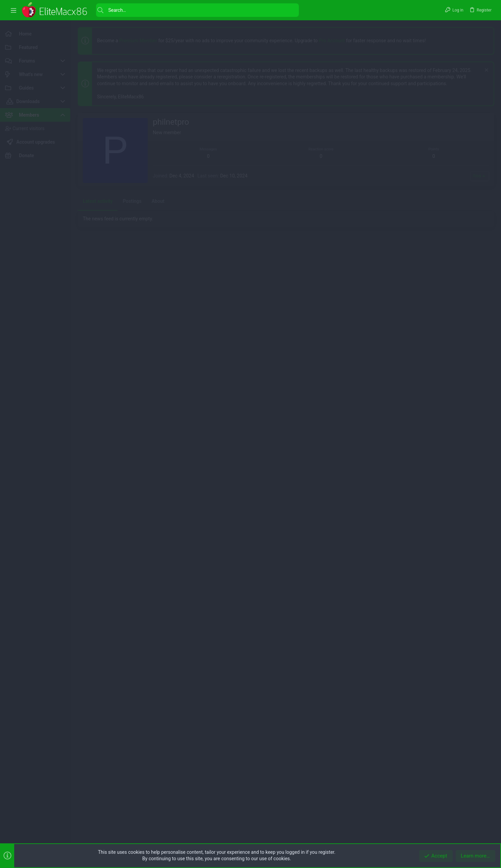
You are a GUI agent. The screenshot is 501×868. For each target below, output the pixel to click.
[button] (14, 10)
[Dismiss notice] (486, 71)
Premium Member (138, 41)
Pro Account (332, 41)
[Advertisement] (281, 160)
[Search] (197, 10)
